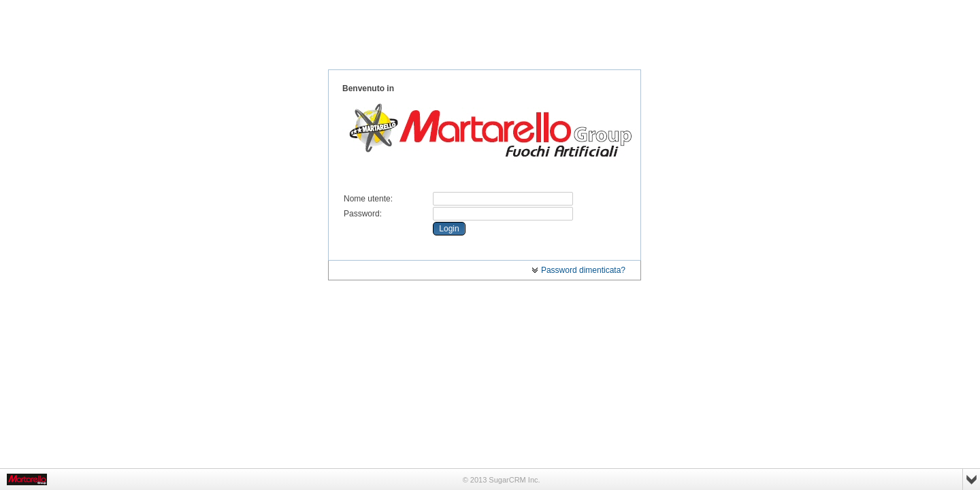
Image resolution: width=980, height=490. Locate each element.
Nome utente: (368, 199)
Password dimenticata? (579, 270)
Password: (363, 214)
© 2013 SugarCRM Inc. (502, 480)
